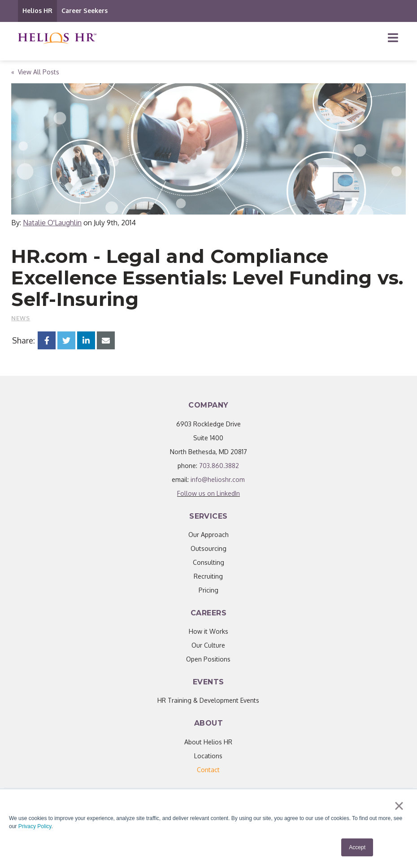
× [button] (399, 806)
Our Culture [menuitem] (208, 645)
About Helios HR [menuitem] (208, 742)
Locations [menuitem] (208, 756)
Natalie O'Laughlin (52, 223)
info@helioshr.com (218, 479)
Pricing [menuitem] (208, 590)
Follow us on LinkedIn (208, 493)
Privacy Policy (35, 826)
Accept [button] (357, 847)
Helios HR (37, 11)
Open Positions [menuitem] (208, 659)
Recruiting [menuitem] (208, 576)
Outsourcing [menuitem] (208, 548)
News (21, 318)
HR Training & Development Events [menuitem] (208, 700)
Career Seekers (85, 11)
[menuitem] (208, 770)
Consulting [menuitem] (208, 562)
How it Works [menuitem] (208, 631)
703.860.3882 (219, 466)
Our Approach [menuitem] (208, 535)
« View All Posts (35, 72)
